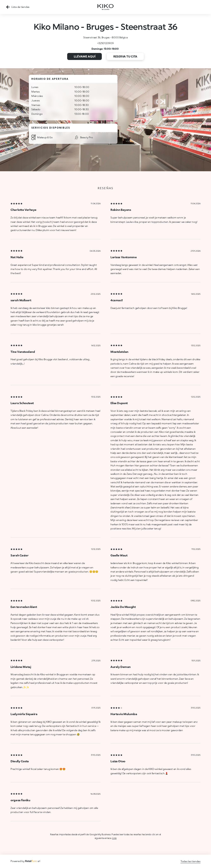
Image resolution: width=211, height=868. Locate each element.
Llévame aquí (85, 56)
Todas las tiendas (190, 861)
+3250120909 (105, 43)
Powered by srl (25, 861)
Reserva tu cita (125, 56)
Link (114, 838)
